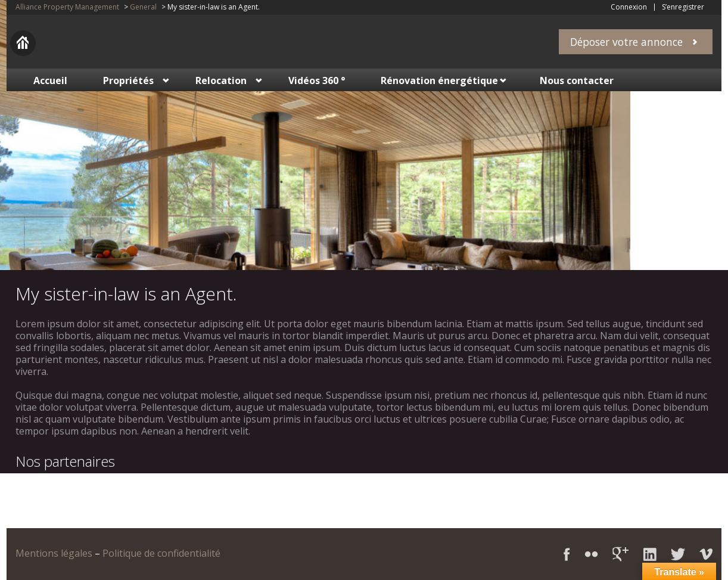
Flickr (591, 554)
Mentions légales (54, 553)
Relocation (221, 80)
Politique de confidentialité (161, 553)
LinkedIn (650, 554)
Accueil (50, 80)
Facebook (567, 554)
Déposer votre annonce (626, 42)
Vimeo (706, 554)
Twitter (678, 554)
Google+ (620, 554)
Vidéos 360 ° (317, 80)
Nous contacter (577, 80)
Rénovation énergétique (439, 80)
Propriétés (128, 80)
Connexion (629, 7)
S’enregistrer (683, 7)
